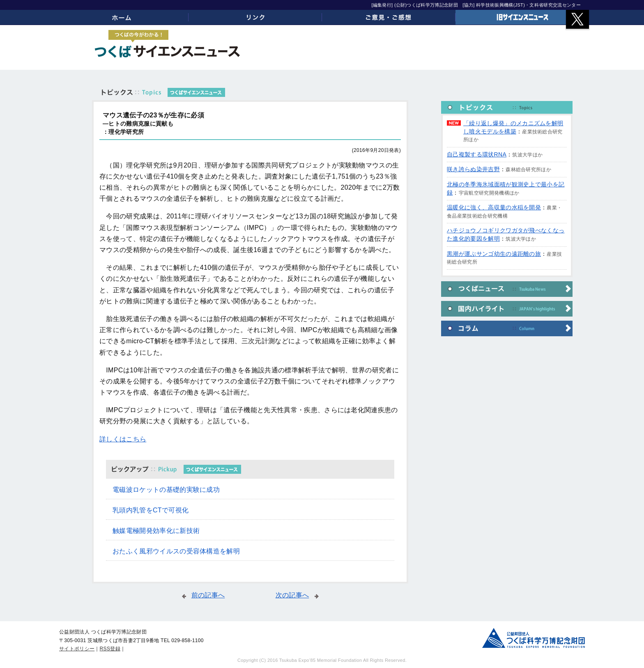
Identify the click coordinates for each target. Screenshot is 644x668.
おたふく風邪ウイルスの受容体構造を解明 (176, 551)
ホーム (122, 17)
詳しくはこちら (123, 439)
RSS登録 (110, 649)
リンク (255, 17)
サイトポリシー (77, 649)
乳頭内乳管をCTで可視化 (151, 510)
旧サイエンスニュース (522, 17)
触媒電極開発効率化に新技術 (156, 531)
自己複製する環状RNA (477, 154)
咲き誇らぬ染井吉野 (473, 169)
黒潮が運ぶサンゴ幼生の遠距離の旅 (494, 254)
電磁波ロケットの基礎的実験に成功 (166, 490)
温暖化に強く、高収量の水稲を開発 (494, 207)
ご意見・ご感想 (389, 17)
